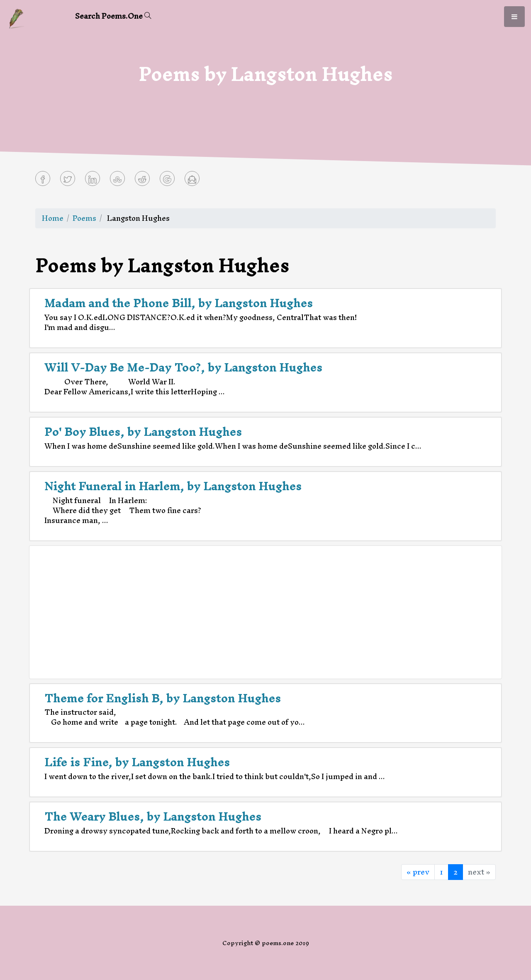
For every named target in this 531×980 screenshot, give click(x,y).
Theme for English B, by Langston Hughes (163, 698)
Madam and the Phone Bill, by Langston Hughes (179, 303)
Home (53, 218)
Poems (84, 218)
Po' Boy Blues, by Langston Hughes (143, 432)
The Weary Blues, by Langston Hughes (153, 816)
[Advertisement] (265, 612)
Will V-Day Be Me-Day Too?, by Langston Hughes (183, 367)
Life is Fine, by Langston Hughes (137, 762)
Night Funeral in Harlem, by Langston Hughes (173, 486)
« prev (418, 872)
